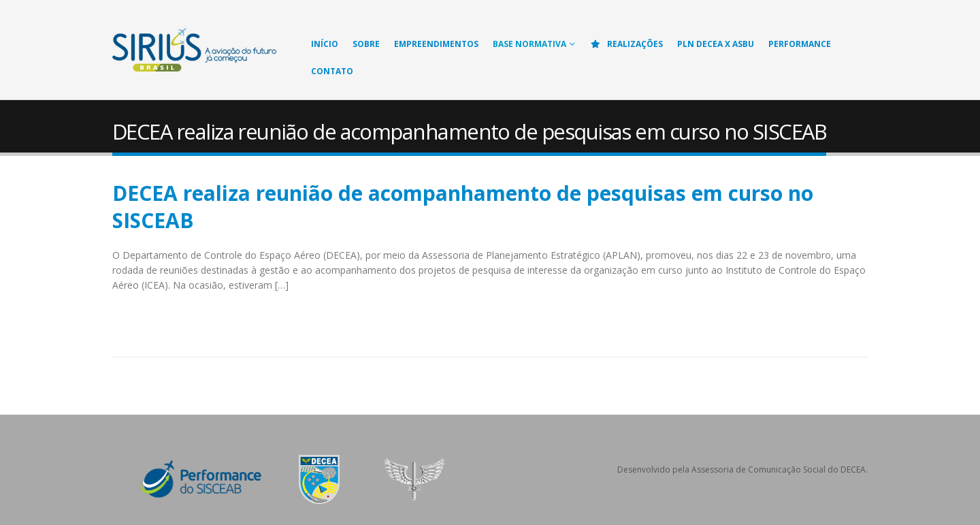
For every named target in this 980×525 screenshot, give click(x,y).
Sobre (366, 44)
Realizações (626, 44)
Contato (332, 71)
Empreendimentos (436, 44)
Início (325, 44)
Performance (800, 44)
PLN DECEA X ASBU (716, 44)
